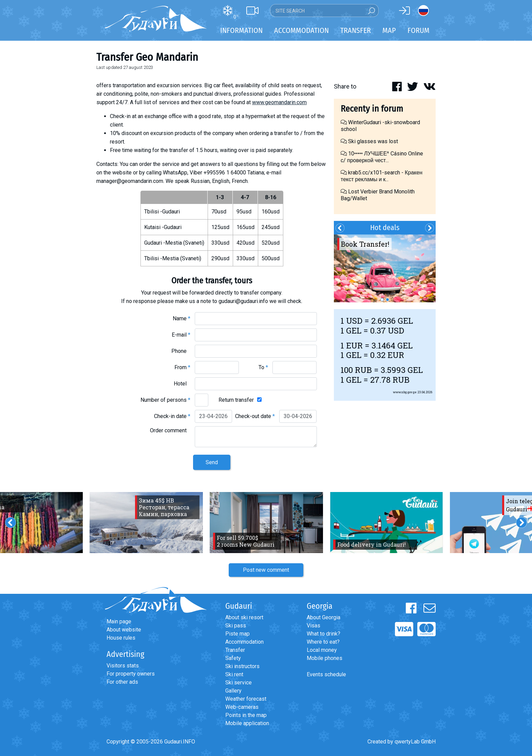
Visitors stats (123, 666)
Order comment (170, 430)
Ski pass (236, 626)
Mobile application (247, 723)
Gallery (233, 691)
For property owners (131, 674)
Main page (119, 621)
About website (124, 630)
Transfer (235, 650)
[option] (385, 268)
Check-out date (255, 416)
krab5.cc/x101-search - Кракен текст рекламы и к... (382, 176)
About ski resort (244, 617)
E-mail (181, 335)
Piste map (237, 634)
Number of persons (165, 400)
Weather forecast (246, 699)
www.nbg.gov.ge (405, 392)
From (182, 367)
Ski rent (234, 674)
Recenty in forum (372, 109)
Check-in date (172, 416)
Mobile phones (325, 658)
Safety (233, 658)
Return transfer (236, 400)
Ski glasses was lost (369, 141)
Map (389, 30)
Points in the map (246, 715)
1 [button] (382, 300)
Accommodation (244, 642)
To (263, 367)
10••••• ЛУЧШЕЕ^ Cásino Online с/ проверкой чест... (382, 157)
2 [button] (387, 300)
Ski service (239, 683)
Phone (181, 351)
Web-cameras (242, 707)
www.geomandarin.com (279, 102)
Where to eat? (323, 642)
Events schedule (326, 674)
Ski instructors (242, 666)
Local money (322, 650)
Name (182, 318)
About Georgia (324, 617)
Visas (313, 626)
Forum (419, 30)
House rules (121, 638)
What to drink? (324, 634)
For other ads (122, 682)
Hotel (182, 384)
